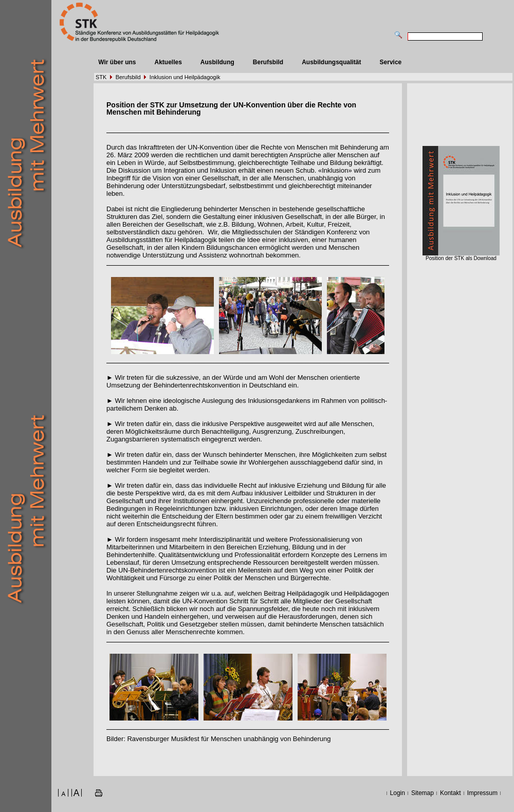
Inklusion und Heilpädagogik (185, 77)
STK (101, 77)
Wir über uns (117, 62)
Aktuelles (168, 62)
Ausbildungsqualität (331, 62)
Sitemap (423, 793)
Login (398, 793)
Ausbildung (217, 62)
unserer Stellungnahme (145, 594)
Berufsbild (268, 62)
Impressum (482, 793)
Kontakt (451, 793)
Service (391, 62)
